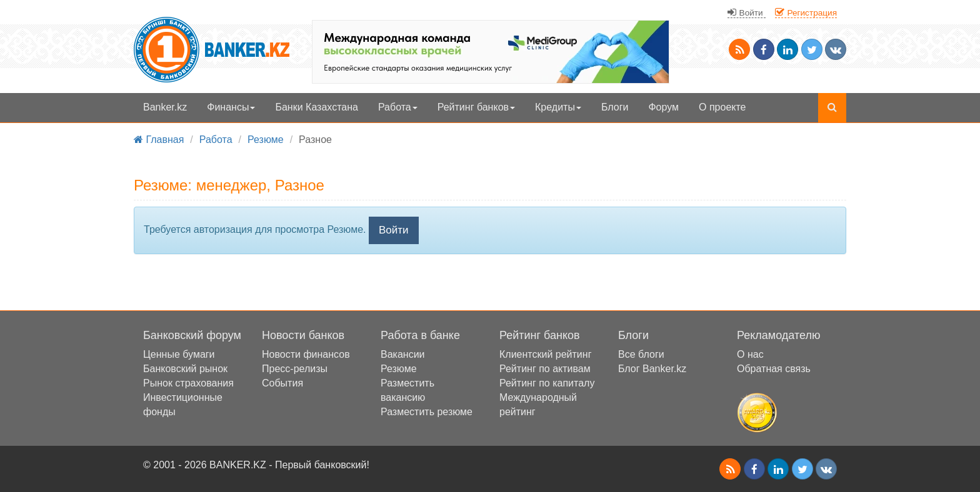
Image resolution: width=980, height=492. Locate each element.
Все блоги (641, 354)
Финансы (231, 107)
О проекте (722, 107)
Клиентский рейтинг (545, 354)
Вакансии (403, 354)
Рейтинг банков (476, 107)
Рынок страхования (188, 383)
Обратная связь (774, 369)
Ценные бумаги (179, 354)
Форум (663, 107)
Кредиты (558, 107)
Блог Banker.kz (652, 369)
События (282, 383)
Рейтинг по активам (545, 369)
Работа (398, 107)
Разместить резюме (427, 412)
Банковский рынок (185, 369)
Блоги (615, 107)
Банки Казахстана (317, 107)
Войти (394, 230)
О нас (750, 354)
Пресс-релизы (295, 369)
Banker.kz (165, 107)
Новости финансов (306, 354)
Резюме (399, 369)
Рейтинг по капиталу (547, 383)
